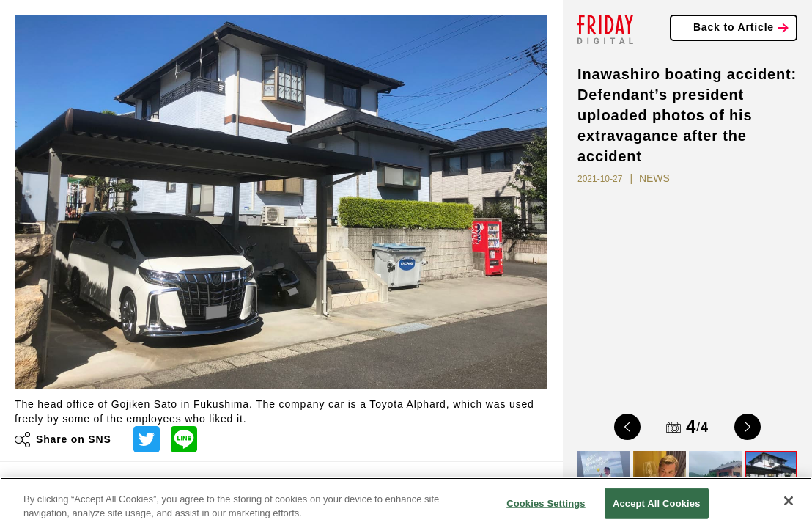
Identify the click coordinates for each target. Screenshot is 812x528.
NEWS (654, 178)
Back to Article (734, 27)
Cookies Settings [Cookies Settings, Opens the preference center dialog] (546, 503)
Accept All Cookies (657, 503)
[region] (406, 503)
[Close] (789, 501)
